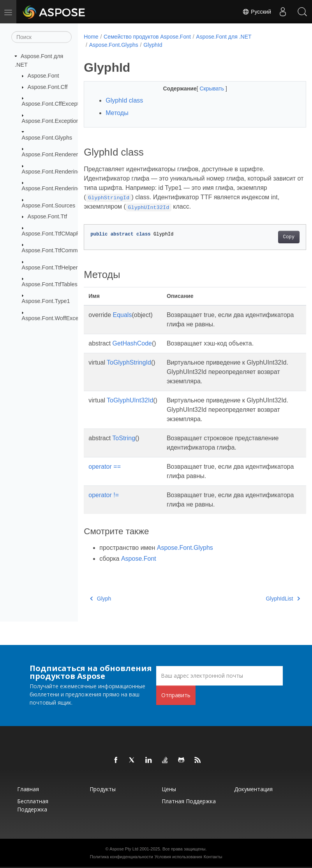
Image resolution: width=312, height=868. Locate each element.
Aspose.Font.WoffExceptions (58, 318)
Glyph (100, 599)
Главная (28, 789)
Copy (273, 237)
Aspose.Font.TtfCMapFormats (59, 233)
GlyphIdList (267, 599)
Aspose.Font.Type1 (46, 301)
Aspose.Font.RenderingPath (57, 188)
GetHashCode (132, 343)
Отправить (176, 695)
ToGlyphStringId (129, 362)
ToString (124, 438)
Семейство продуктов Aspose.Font (147, 37)
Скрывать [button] (204, 89)
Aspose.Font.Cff (48, 87)
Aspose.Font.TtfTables (50, 284)
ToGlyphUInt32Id (130, 400)
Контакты (213, 857)
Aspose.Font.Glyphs (47, 138)
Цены (169, 789)
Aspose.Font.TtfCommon (53, 250)
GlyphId (153, 45)
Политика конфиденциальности (122, 857)
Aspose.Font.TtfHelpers (51, 267)
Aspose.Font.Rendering (51, 172)
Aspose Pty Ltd (124, 849)
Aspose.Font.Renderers (51, 154)
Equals (123, 315)
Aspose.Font (43, 76)
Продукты (103, 789)
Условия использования (178, 857)
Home (91, 37)
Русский (257, 12)
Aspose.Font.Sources (49, 205)
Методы (117, 113)
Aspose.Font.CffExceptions (56, 104)
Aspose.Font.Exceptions (52, 120)
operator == (105, 467)
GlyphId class (124, 100)
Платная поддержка (189, 801)
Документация (253, 789)
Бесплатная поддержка (33, 805)
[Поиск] (41, 37)
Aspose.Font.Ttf (48, 216)
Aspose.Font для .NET (224, 37)
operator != (104, 495)
